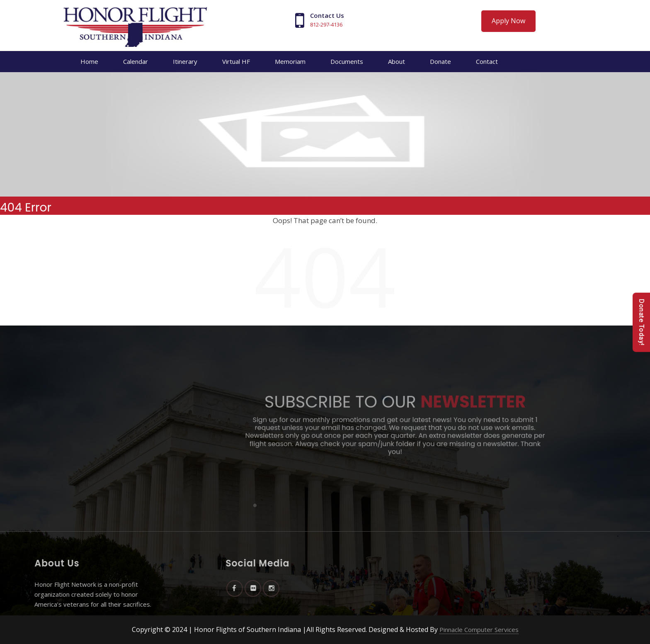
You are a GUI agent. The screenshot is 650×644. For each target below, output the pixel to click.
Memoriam (290, 61)
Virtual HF (236, 61)
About (397, 61)
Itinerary (185, 61)
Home (89, 61)
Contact (487, 61)
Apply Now (508, 21)
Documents (347, 61)
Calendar (136, 61)
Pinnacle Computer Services (479, 629)
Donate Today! (642, 322)
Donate (440, 61)
